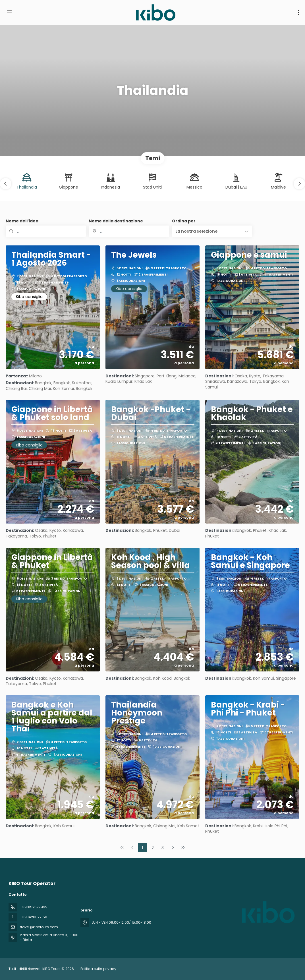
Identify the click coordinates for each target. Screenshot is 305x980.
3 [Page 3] (163, 848)
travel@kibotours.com (39, 927)
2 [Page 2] (153, 848)
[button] (6, 184)
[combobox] (129, 231)
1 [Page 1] (142, 848)
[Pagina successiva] (173, 847)
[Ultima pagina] (183, 847)
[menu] (299, 13)
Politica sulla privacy (98, 969)
